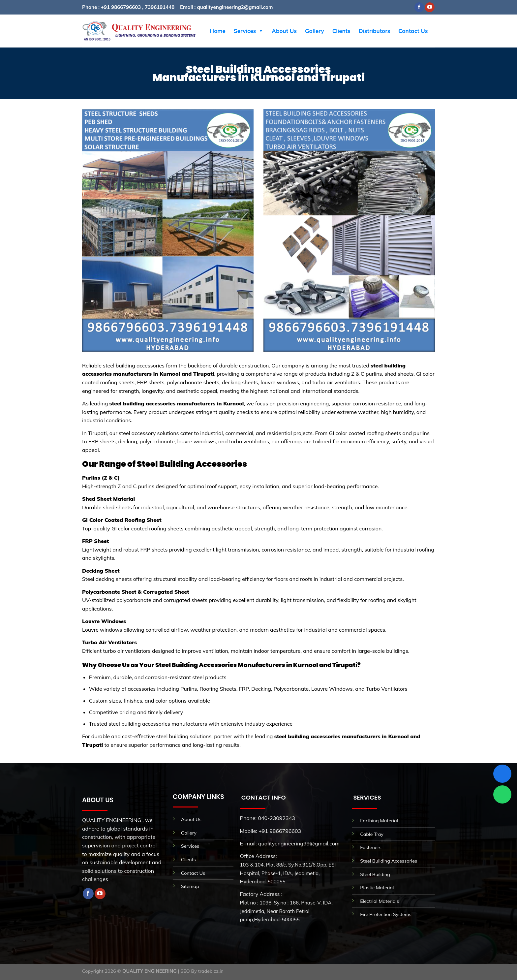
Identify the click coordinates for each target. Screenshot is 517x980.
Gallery (315, 31)
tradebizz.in (211, 971)
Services (249, 31)
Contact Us (413, 31)
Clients (341, 31)
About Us (284, 31)
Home (218, 31)
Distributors (375, 31)
